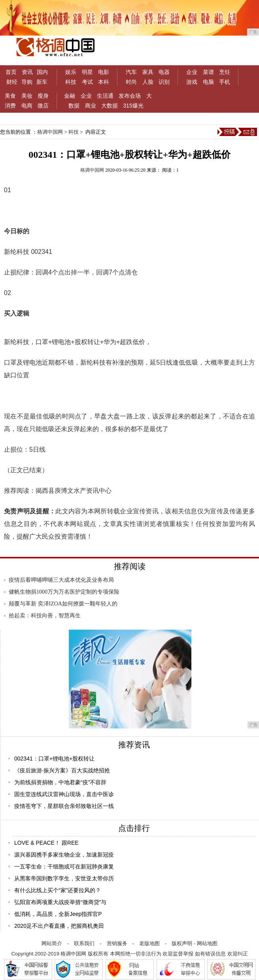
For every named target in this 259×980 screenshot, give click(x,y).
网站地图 (207, 943)
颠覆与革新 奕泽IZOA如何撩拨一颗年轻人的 (63, 604)
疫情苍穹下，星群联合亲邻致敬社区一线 (64, 806)
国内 (42, 72)
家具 (148, 72)
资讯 (27, 72)
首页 (11, 72)
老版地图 (149, 943)
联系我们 (84, 943)
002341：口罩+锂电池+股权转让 (54, 759)
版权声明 (182, 943)
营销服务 (117, 943)
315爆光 (133, 106)
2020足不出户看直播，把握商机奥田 (59, 926)
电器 (164, 72)
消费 (10, 106)
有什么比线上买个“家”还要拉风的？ (58, 890)
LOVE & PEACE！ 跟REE (46, 843)
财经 (12, 82)
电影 (104, 72)
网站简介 (52, 943)
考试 (87, 82)
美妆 (27, 96)
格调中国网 (50, 132)
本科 (104, 82)
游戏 (192, 82)
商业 (91, 106)
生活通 (105, 96)
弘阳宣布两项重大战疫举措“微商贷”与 (60, 902)
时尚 (131, 82)
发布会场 (130, 96)
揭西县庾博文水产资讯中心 (74, 491)
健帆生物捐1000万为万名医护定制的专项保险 (64, 592)
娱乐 (71, 72)
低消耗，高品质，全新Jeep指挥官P (58, 914)
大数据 (110, 106)
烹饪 (225, 72)
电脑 (208, 82)
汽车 (131, 72)
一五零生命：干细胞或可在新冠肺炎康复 (64, 866)
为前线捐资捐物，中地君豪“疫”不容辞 (60, 782)
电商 (27, 106)
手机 (225, 82)
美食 (10, 96)
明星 (87, 72)
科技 (71, 82)
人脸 (148, 82)
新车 (42, 82)
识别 (164, 82)
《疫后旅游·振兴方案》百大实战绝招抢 (62, 770)
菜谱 (208, 72)
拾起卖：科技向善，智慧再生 (45, 616)
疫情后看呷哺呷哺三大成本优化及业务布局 (61, 580)
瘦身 (43, 96)
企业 (192, 72)
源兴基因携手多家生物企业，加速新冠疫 (64, 855)
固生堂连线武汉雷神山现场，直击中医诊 (64, 794)
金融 (70, 96)
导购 (27, 82)
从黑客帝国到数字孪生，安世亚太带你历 (64, 878)
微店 (43, 106)
